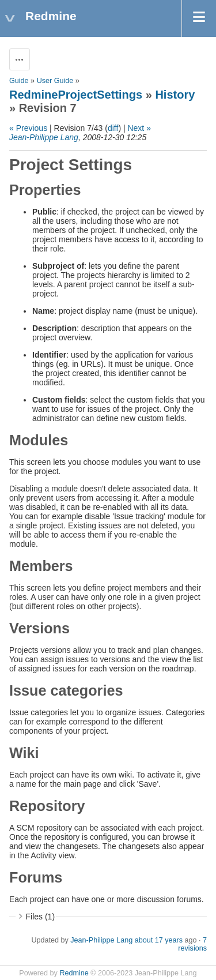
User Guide (55, 81)
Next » (139, 128)
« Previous (28, 128)
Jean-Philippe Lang (44, 137)
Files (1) (41, 917)
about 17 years (159, 940)
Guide (19, 81)
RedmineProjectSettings (76, 95)
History (175, 95)
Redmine (74, 973)
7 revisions (192, 944)
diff (113, 128)
